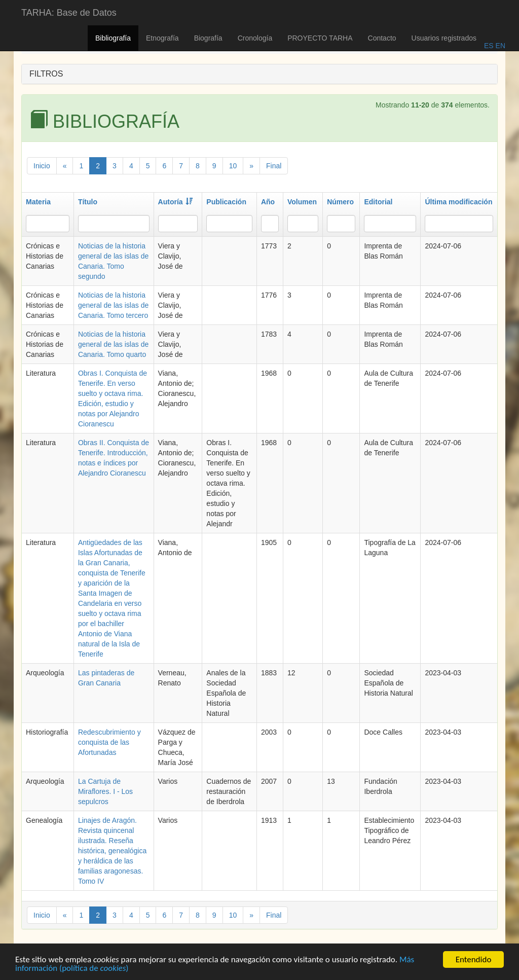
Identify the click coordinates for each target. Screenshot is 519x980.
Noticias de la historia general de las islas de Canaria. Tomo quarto (113, 344)
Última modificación (458, 202)
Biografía (208, 38)
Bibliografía (113, 38)
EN (499, 46)
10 (233, 166)
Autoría (175, 202)
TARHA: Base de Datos (69, 13)
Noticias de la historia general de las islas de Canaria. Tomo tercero (113, 305)
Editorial (378, 202)
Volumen (302, 202)
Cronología (255, 38)
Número (340, 202)
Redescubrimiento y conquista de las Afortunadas (109, 742)
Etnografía (162, 38)
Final (274, 166)
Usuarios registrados (444, 38)
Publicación (226, 202)
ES (489, 46)
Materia (38, 202)
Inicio (42, 166)
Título (88, 202)
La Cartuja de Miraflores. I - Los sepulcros (105, 791)
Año (268, 202)
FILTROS (46, 74)
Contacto (382, 38)
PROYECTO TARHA (320, 38)
